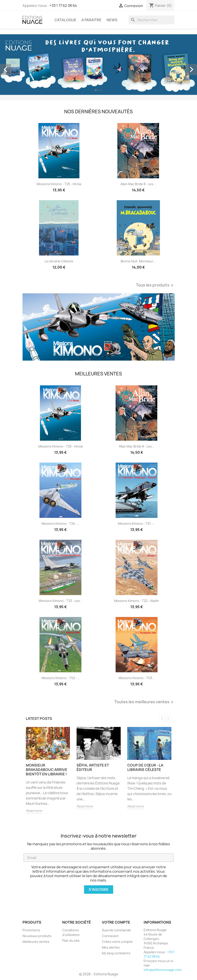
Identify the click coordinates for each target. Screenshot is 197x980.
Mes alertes (111, 947)
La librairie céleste (59, 261)
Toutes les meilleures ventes (144, 702)
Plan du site (71, 941)
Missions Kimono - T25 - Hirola (59, 184)
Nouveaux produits (37, 936)
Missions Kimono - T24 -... (61, 524)
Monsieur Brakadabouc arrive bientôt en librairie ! (47, 770)
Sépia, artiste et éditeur (93, 767)
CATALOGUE (65, 20)
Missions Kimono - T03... (137, 678)
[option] (98, 65)
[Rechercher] (152, 20)
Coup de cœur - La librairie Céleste (145, 767)
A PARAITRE (91, 20)
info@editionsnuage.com (163, 970)
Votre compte (116, 922)
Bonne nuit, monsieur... (138, 261)
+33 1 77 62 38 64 (63, 6)
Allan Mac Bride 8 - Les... (138, 184)
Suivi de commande (116, 930)
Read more (34, 811)
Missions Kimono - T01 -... (137, 524)
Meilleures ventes (36, 942)
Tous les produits (155, 285)
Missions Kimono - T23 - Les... (61, 601)
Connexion (110, 936)
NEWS (112, 20)
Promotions (31, 930)
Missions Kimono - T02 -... (61, 678)
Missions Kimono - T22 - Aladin (137, 601)
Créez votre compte (117, 942)
